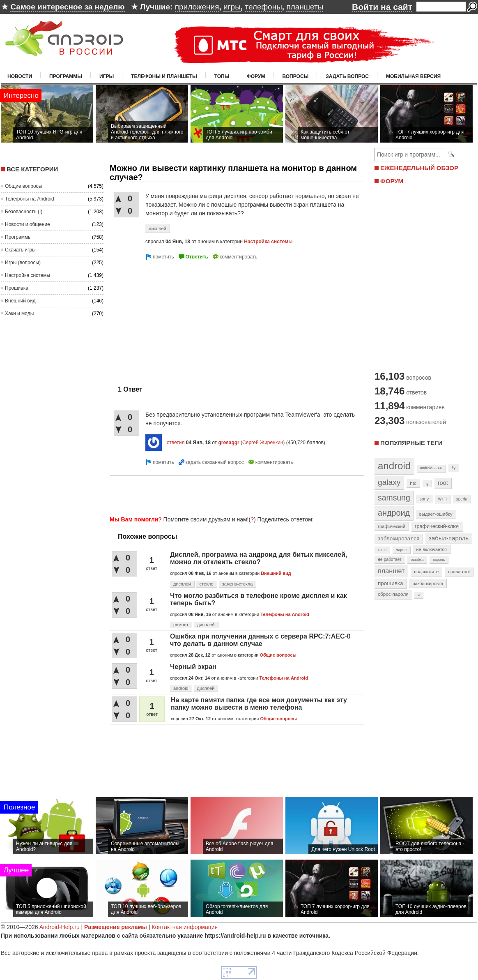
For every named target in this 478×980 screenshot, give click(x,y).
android (181, 688)
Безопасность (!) (24, 212)
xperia (462, 499)
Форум (256, 76)
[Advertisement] (179, 319)
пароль (439, 560)
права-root (459, 572)
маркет (401, 550)
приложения (197, 7)
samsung (394, 498)
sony (424, 499)
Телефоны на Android (30, 199)
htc (413, 483)
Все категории (32, 169)
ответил (176, 443)
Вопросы (295, 76)
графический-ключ (437, 526)
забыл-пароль (449, 538)
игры (232, 7)
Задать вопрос (347, 76)
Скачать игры (20, 250)
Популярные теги (411, 443)
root (443, 483)
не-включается (432, 549)
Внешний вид (20, 301)
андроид (394, 513)
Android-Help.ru (60, 927)
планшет (391, 571)
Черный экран (193, 667)
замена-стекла (238, 584)
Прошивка (17, 288)
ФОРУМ (392, 181)
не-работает (390, 559)
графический (392, 526)
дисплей (157, 228)
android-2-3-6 (431, 468)
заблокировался (399, 538)
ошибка (417, 560)
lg (427, 484)
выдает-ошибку (436, 514)
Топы (222, 76)
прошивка (391, 583)
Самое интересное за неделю (67, 7)
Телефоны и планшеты (164, 76)
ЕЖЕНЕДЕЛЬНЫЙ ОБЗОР (419, 168)
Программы (66, 76)
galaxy (389, 482)
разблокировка (428, 583)
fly (454, 468)
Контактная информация (185, 927)
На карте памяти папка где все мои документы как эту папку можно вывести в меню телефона (259, 704)
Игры (107, 76)
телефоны (263, 7)
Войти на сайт (382, 7)
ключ (382, 550)
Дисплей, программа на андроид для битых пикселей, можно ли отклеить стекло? (259, 558)
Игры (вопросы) (23, 263)
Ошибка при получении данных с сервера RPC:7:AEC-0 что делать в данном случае (260, 640)
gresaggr (229, 443)
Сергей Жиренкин (263, 443)
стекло (207, 584)
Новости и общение (28, 224)
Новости (20, 76)
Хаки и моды (19, 314)
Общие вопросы (23, 186)
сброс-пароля (393, 594)
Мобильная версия (413, 76)
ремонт (181, 625)
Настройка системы (28, 275)
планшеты (305, 7)
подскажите (426, 572)
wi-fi (442, 499)
